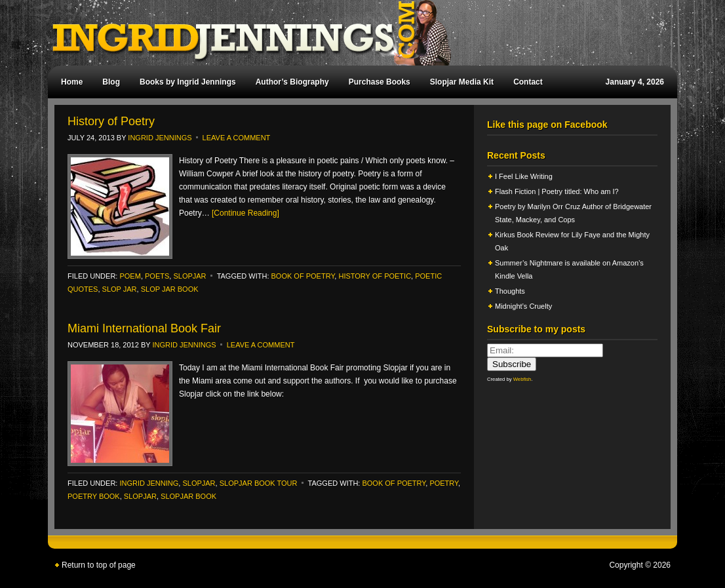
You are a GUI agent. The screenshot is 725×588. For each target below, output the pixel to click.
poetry (444, 483)
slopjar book (188, 496)
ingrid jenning (149, 483)
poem (130, 276)
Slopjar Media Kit (462, 82)
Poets (157, 276)
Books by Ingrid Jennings (188, 82)
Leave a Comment (237, 138)
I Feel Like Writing (524, 176)
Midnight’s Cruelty (524, 306)
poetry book (94, 496)
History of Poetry (111, 121)
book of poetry (303, 276)
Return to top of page (99, 565)
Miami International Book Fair (144, 328)
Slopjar (140, 496)
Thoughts (510, 291)
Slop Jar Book (170, 289)
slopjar (189, 276)
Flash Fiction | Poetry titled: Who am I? (557, 191)
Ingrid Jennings (356, 33)
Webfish (522, 379)
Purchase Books (380, 82)
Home (72, 82)
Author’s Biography (292, 82)
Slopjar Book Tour (259, 483)
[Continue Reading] (245, 213)
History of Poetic (375, 276)
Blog (111, 82)
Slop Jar (120, 289)
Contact (528, 82)
